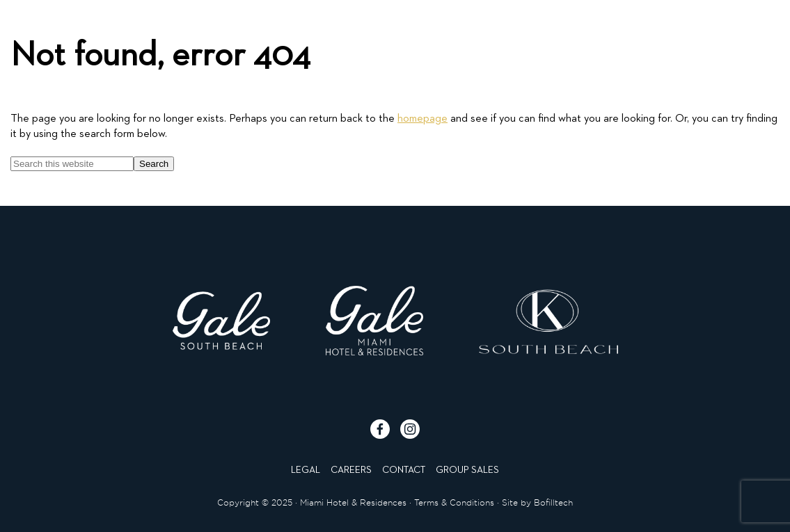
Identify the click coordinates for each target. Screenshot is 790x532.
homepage (422, 119)
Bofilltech (553, 502)
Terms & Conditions (454, 502)
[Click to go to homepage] (395, 40)
